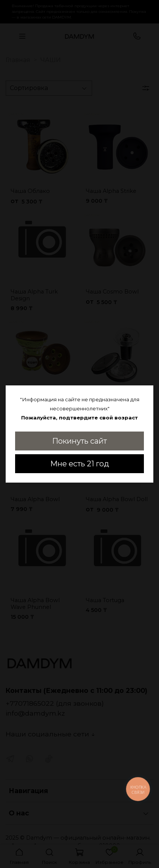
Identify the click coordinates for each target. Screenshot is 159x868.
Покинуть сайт (79, 441)
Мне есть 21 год (80, 464)
